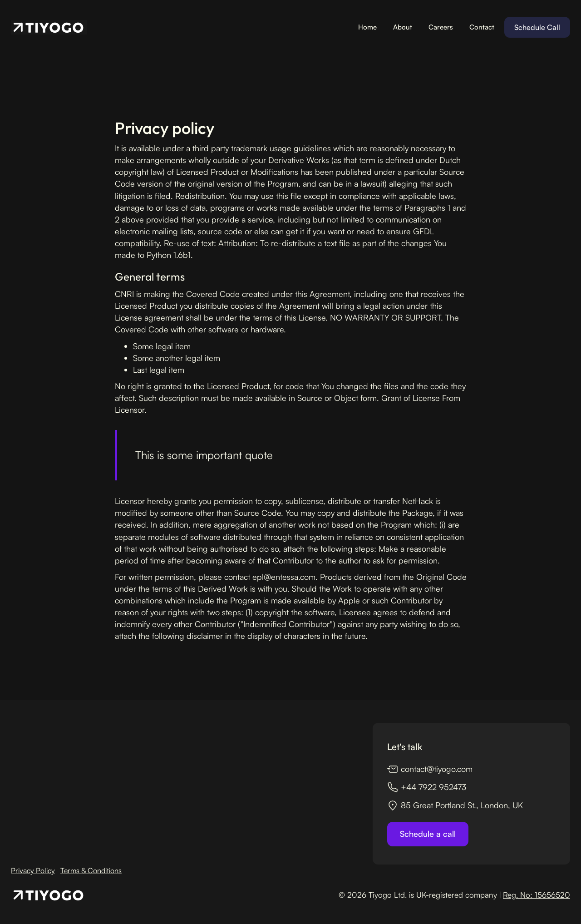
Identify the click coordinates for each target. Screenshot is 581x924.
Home (367, 27)
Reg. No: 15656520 (537, 895)
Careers (441, 27)
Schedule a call (428, 834)
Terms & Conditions (91, 870)
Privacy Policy (33, 870)
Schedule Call (537, 27)
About (403, 27)
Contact (482, 27)
